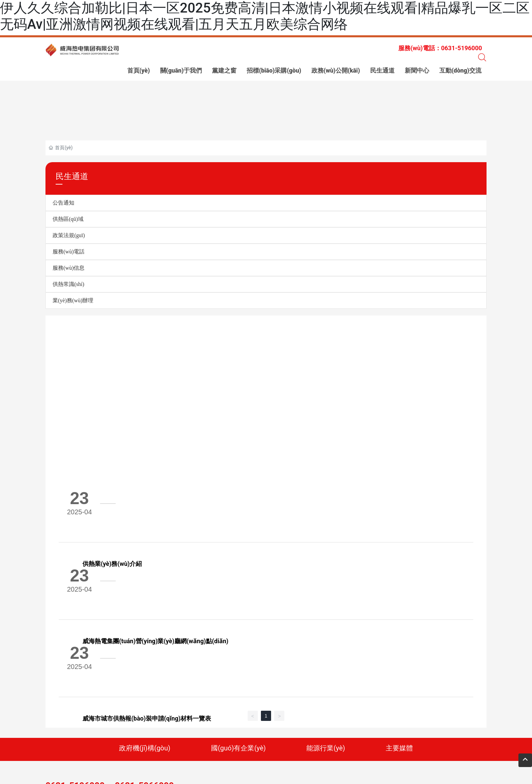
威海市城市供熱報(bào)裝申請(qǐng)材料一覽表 (188, 587)
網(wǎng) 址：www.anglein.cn (289, 722)
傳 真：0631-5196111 (224, 721)
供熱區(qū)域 (68, 219)
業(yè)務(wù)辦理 (73, 300)
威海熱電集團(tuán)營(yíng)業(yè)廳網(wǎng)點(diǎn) (197, 537)
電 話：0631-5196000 (168, 721)
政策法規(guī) (69, 235)
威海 (244, 735)
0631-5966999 (144, 704)
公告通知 (63, 203)
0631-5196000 (75, 704)
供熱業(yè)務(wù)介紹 (154, 487)
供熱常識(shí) (68, 284)
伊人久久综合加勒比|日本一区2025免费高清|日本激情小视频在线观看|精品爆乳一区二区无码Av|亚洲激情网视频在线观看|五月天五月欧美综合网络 (265, 16)
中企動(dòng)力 (221, 735)
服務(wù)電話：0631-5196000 (440, 48)
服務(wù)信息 (69, 268)
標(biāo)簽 (139, 735)
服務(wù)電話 (69, 252)
